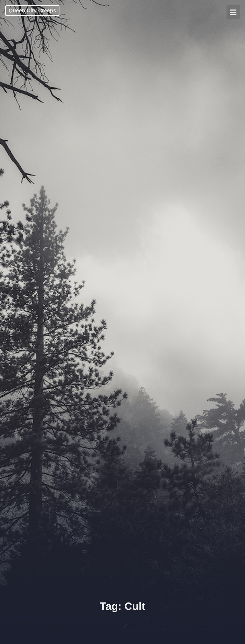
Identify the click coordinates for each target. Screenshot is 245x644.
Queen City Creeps (32, 10)
